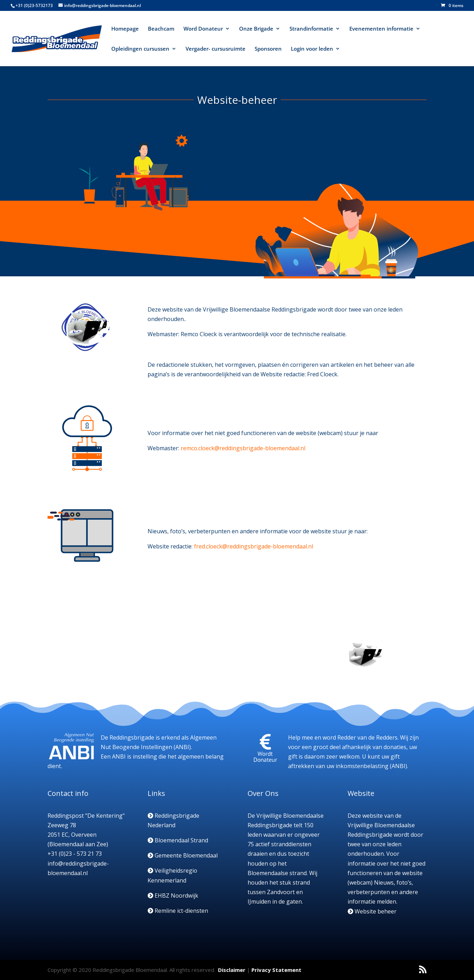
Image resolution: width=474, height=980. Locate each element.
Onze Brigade (256, 29)
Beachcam (161, 29)
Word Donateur (203, 29)
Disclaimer (232, 970)
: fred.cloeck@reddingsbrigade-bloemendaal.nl (252, 546)
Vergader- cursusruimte (216, 49)
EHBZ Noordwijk (173, 896)
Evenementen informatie (381, 29)
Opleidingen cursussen (140, 49)
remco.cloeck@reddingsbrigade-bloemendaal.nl (243, 448)
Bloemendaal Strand (178, 840)
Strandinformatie (311, 29)
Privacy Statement (276, 970)
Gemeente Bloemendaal (183, 855)
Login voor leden (312, 49)
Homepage (125, 29)
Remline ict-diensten (178, 911)
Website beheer (372, 911)
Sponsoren (268, 49)
